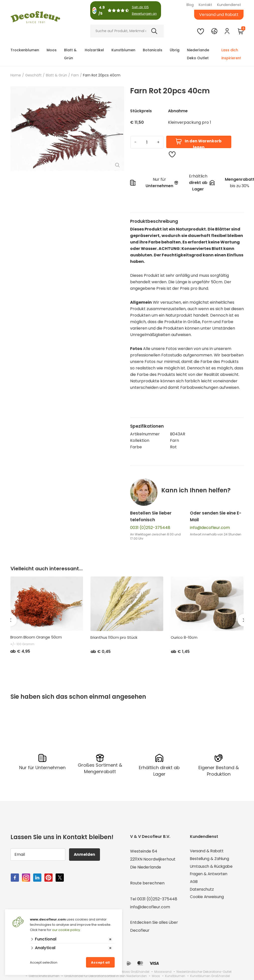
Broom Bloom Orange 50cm (36, 637)
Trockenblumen (25, 50)
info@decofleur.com (210, 528)
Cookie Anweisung (208, 899)
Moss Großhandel (136, 972)
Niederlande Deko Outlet (198, 54)
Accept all (100, 962)
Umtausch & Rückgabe (212, 867)
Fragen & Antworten (210, 875)
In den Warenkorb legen (199, 144)
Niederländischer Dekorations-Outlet (204, 972)
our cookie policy (66, 930)
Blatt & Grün (70, 54)
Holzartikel (94, 50)
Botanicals (153, 50)
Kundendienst (229, 5)
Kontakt (205, 5)
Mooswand (163, 972)
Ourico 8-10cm (184, 637)
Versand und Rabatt (219, 15)
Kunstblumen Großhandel (210, 976)
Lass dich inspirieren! (231, 54)
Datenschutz (203, 891)
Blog (190, 5)
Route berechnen (147, 883)
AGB (194, 883)
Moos (52, 50)
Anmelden (85, 854)
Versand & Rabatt (208, 851)
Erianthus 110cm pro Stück (114, 637)
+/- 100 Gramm (22, 644)
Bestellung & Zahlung (210, 859)
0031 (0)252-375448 (150, 528)
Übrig (175, 50)
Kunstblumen (123, 50)
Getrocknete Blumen (44, 976)
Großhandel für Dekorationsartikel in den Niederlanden (106, 976)
